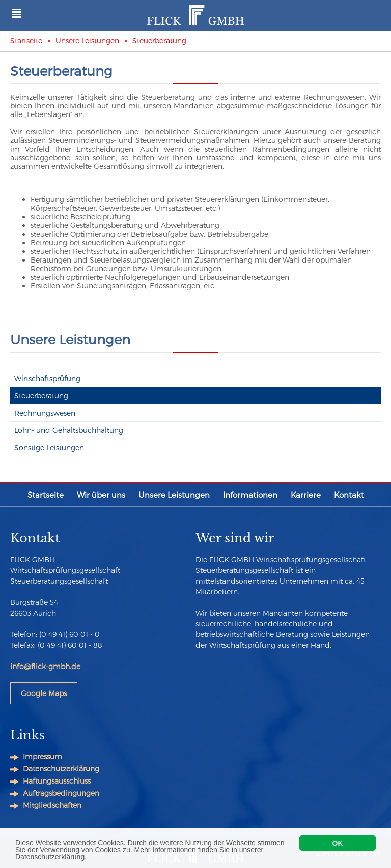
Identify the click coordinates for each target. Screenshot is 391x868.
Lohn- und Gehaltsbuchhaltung (69, 430)
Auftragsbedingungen (61, 793)
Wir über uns (101, 495)
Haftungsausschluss (57, 781)
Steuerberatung (159, 40)
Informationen (250, 495)
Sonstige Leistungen (49, 447)
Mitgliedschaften (52, 805)
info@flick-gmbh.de (45, 666)
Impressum (43, 756)
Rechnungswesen (45, 413)
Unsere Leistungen (87, 40)
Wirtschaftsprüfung (47, 378)
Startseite (26, 40)
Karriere (306, 495)
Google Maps (44, 693)
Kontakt (349, 495)
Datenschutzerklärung (61, 769)
